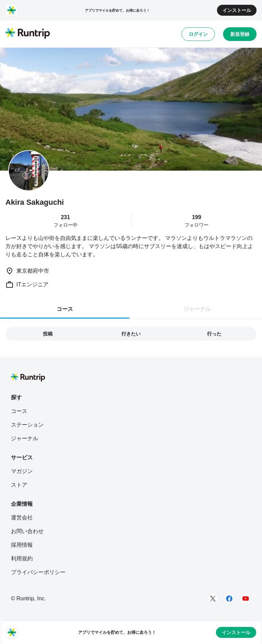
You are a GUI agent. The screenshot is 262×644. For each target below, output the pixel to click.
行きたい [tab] (131, 334)
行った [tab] (214, 334)
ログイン (198, 34)
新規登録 (240, 34)
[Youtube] (246, 599)
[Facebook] (229, 599)
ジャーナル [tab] (197, 309)
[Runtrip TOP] (28, 34)
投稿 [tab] (48, 334)
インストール (237, 10)
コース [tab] (65, 309)
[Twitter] (213, 599)
